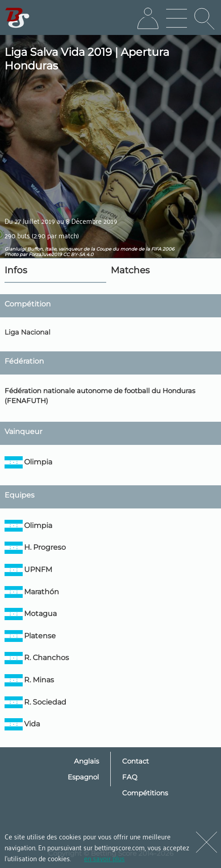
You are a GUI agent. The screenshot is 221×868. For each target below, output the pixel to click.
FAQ (130, 777)
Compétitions (145, 793)
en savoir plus (104, 858)
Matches (130, 270)
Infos (16, 270)
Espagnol (83, 777)
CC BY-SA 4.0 (78, 254)
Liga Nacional (27, 332)
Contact (135, 761)
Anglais (86, 761)
